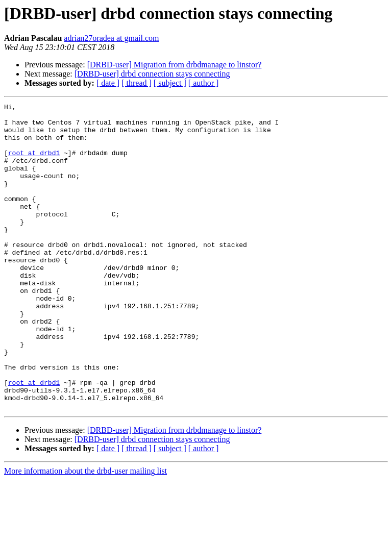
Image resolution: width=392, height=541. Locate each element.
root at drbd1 (34, 163)
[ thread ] (137, 83)
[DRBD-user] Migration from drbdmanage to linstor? (175, 65)
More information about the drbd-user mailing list (85, 532)
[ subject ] (170, 83)
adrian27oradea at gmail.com (111, 38)
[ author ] (204, 83)
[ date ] (108, 83)
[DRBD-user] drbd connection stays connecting (152, 74)
